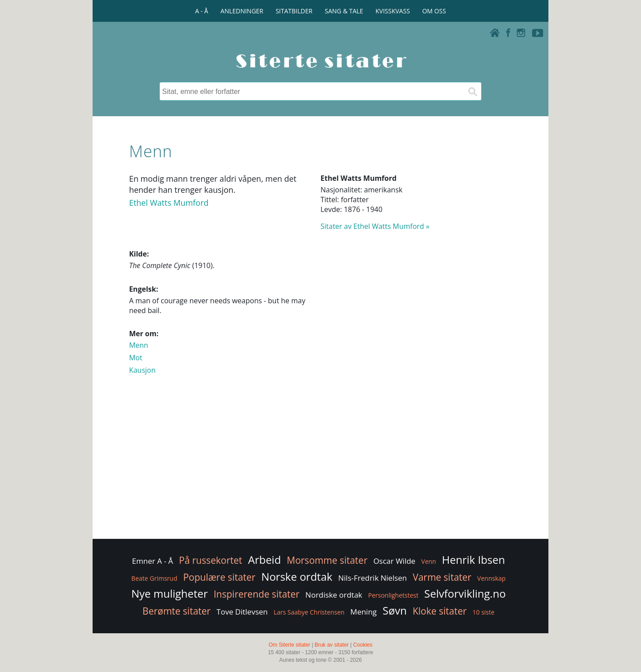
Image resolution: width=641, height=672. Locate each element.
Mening (363, 612)
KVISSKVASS (393, 11)
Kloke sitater (440, 611)
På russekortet (211, 560)
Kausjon (142, 370)
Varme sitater (442, 577)
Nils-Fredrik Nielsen (373, 578)
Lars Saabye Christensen (309, 612)
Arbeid (264, 560)
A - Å (201, 11)
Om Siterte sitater (289, 645)
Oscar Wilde (395, 561)
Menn (139, 345)
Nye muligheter (170, 593)
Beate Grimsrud (154, 578)
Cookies (363, 645)
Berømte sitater (176, 611)
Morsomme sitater (327, 560)
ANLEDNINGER (242, 11)
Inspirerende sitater (257, 594)
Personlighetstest (393, 595)
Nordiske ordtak (334, 595)
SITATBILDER (294, 11)
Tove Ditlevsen (242, 612)
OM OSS (434, 11)
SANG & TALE (344, 11)
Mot (136, 358)
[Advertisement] (320, 466)
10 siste (484, 612)
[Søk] (472, 91)
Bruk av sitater (332, 645)
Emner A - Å (153, 561)
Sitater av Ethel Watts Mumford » (375, 226)
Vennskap (491, 578)
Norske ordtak (297, 576)
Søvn (394, 610)
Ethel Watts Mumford (169, 203)
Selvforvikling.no (465, 593)
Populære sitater (219, 577)
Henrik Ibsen (474, 560)
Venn (428, 561)
